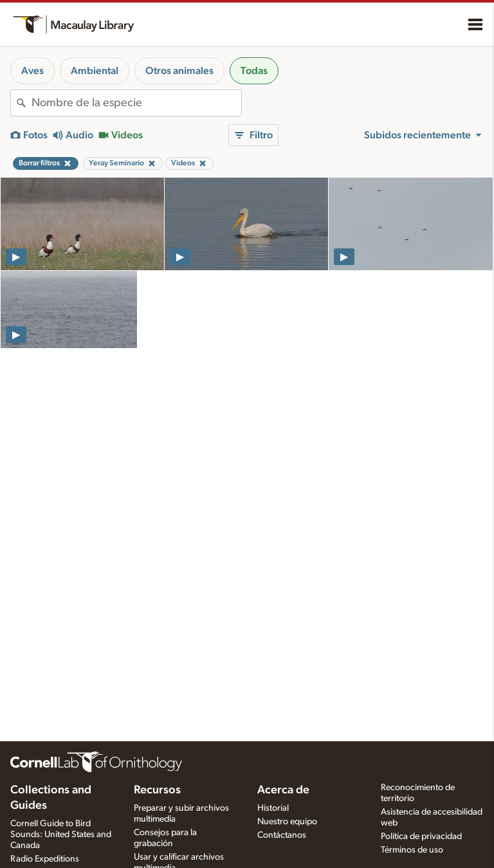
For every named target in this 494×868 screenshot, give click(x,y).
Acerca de (283, 790)
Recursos (157, 790)
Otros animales (179, 71)
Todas (254, 71)
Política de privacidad (421, 836)
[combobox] (136, 103)
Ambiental (95, 71)
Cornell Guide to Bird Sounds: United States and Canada (61, 835)
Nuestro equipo (287, 822)
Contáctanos (282, 835)
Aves (32, 71)
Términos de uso (412, 850)
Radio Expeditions (45, 859)
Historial (273, 808)
